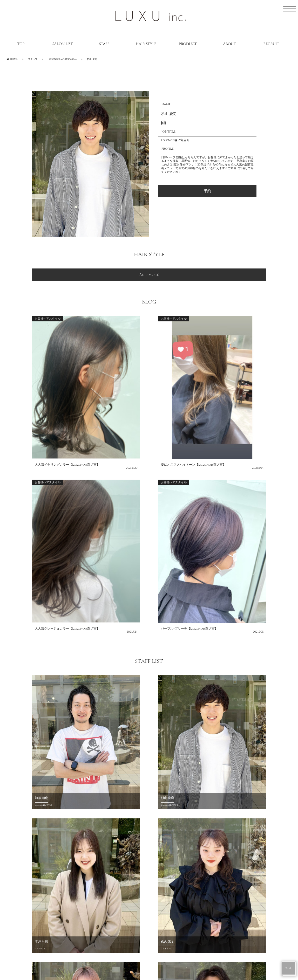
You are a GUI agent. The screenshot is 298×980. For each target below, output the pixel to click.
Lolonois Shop (118, 753)
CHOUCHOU (52, 753)
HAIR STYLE (146, 44)
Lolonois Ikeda (174, 885)
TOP (21, 44)
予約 (207, 191)
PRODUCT (188, 44)
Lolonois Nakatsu (177, 905)
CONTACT (43, 898)
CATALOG (43, 868)
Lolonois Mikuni (175, 865)
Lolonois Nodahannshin (185, 845)
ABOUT (229, 44)
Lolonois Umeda (175, 835)
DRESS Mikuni (171, 943)
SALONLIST (44, 837)
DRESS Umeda (171, 933)
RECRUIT (271, 44)
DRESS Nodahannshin (181, 953)
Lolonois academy (178, 915)
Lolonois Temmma (177, 895)
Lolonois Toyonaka (179, 855)
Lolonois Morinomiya (182, 875)
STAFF (104, 44)
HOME (39, 827)
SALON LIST (63, 44)
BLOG (38, 858)
